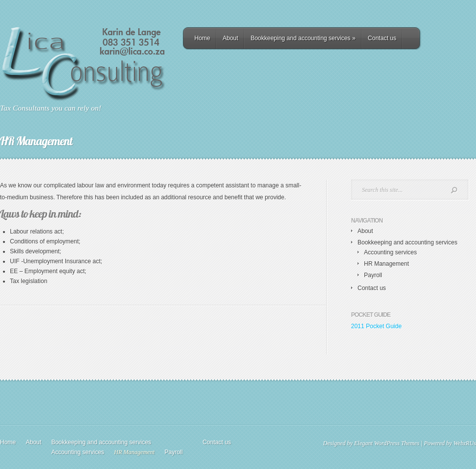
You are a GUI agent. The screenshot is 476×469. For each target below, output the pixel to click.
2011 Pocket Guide (376, 326)
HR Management (387, 264)
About (230, 38)
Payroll (373, 275)
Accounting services (390, 252)
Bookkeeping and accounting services (303, 38)
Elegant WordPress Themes (387, 443)
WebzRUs (465, 443)
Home (202, 38)
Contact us (382, 38)
